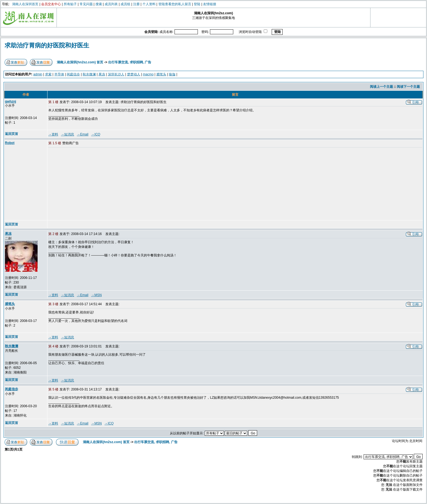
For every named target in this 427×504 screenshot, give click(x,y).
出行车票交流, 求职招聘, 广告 (130, 62)
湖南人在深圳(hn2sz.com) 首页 (80, 62)
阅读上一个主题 (381, 87)
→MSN (96, 295)
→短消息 (68, 134)
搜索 (99, 4)
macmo (148, 74)
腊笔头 (161, 74)
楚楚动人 (134, 74)
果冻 (102, 74)
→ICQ (96, 134)
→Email (83, 134)
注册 (136, 4)
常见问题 (86, 4)
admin (38, 74)
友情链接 (210, 4)
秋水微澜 (89, 74)
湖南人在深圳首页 (25, 4)
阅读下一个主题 (408, 87)
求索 (48, 74)
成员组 (125, 4)
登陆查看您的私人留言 (175, 4)
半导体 (59, 74)
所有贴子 (70, 4)
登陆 (197, 4)
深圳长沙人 (116, 74)
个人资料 (149, 4)
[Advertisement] (90, 184)
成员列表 (111, 4)
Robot (10, 143)
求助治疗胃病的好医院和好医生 (47, 45)
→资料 (53, 134)
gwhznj (11, 101)
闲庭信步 (73, 74)
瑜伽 (172, 74)
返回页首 (12, 134)
